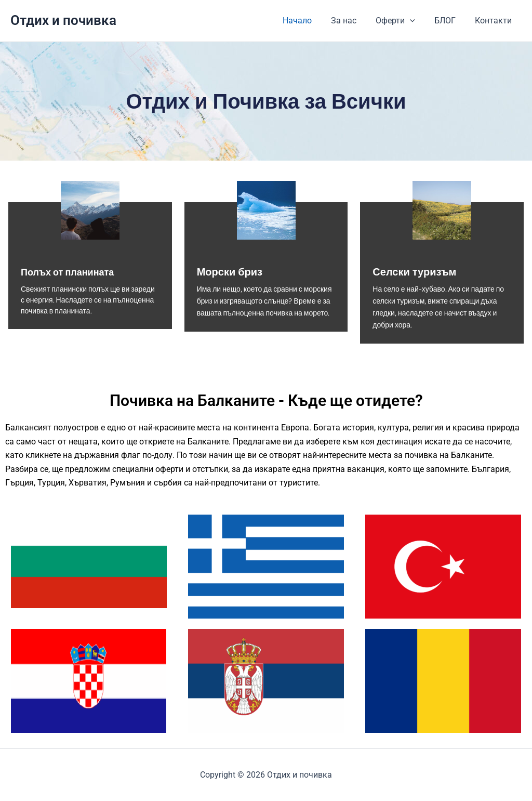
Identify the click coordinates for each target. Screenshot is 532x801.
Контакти (495, 21)
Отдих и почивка (63, 20)
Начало (309, 21)
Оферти (402, 21)
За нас (353, 21)
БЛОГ (449, 21)
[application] (417, 21)
